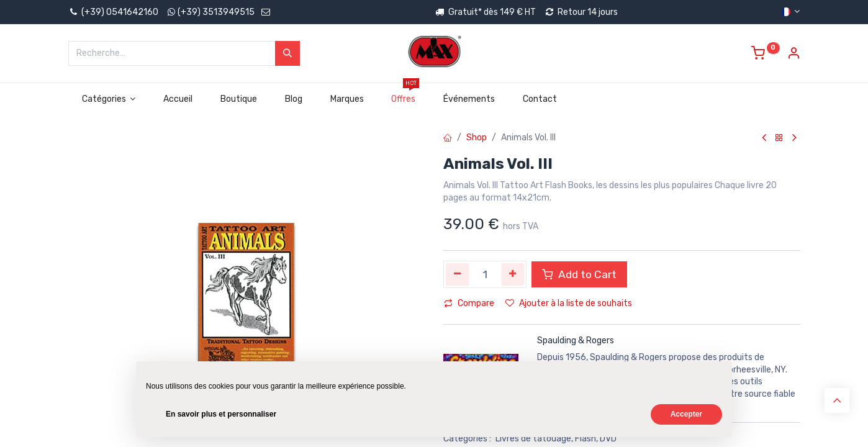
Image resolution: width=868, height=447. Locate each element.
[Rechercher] (287, 53)
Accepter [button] (686, 414)
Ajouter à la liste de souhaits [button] (569, 303)
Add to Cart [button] (579, 274)
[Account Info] (793, 55)
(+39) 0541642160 (113, 12)
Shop (477, 138)
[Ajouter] (513, 274)
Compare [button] (469, 303)
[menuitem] (178, 99)
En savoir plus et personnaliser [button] (221, 414)
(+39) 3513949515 (216, 12)
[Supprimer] (457, 274)
